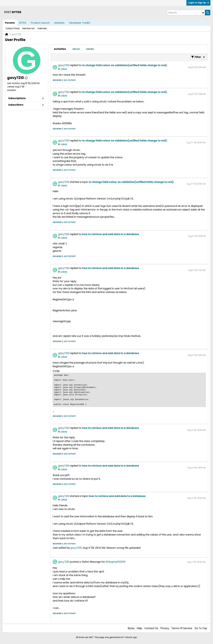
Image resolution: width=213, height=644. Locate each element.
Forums (10, 23)
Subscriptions (17, 98)
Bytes (131, 628)
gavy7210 (64, 65)
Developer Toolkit (80, 23)
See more (57, 80)
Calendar (42, 28)
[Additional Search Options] (203, 13)
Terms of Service (182, 628)
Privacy (165, 628)
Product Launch (40, 23)
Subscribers (16, 105)
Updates (59, 23)
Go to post (70, 80)
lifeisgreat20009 (115, 562)
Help (139, 628)
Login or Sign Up (198, 3)
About (76, 49)
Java (64, 69)
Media (90, 49)
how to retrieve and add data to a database (111, 234)
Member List (29, 28)
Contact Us (151, 628)
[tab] (60, 49)
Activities (60, 49)
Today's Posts (13, 28)
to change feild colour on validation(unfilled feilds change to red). (125, 65)
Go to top (201, 628)
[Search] (186, 13)
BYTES (23, 23)
